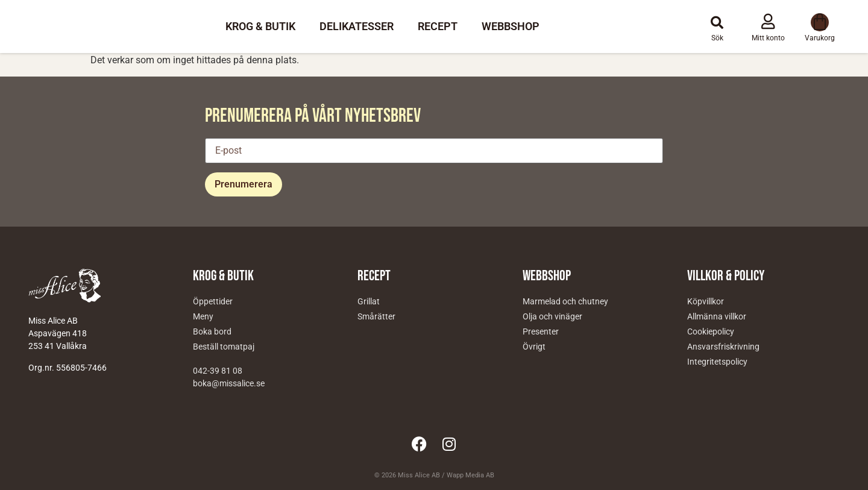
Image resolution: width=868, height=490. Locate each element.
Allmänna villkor (717, 316)
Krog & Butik (260, 26)
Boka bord (212, 331)
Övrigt (534, 347)
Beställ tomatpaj (224, 347)
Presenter (541, 331)
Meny (203, 316)
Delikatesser (357, 26)
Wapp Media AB (470, 475)
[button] (717, 23)
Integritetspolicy (717, 362)
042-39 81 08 (218, 371)
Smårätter (376, 316)
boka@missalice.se (229, 383)
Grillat (369, 301)
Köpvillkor (706, 301)
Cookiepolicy (711, 331)
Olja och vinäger (552, 316)
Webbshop (511, 26)
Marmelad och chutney (565, 301)
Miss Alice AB (419, 475)
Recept (438, 26)
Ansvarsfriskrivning (723, 347)
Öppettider (213, 301)
